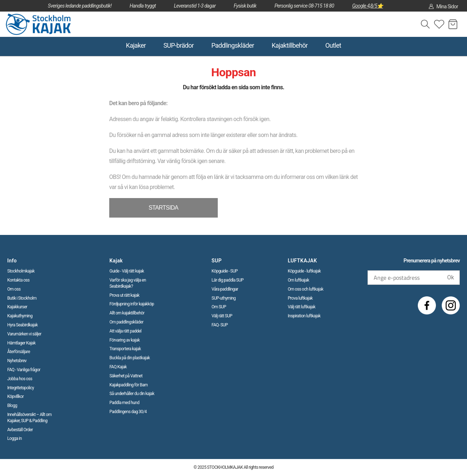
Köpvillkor (15, 396)
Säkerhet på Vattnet (126, 376)
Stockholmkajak (21, 271)
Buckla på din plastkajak (130, 358)
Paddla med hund (124, 403)
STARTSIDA (164, 208)
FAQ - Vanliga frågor (24, 370)
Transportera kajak (125, 349)
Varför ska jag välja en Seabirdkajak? (128, 283)
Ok (451, 277)
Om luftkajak (299, 280)
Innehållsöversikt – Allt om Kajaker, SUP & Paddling (29, 418)
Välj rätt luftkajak (302, 307)
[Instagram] (451, 305)
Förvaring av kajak (124, 340)
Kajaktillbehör (290, 45)
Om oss (14, 289)
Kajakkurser (17, 307)
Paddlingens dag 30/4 (128, 412)
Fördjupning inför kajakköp (131, 304)
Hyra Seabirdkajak (22, 325)
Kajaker (136, 45)
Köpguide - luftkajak (304, 271)
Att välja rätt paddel (125, 331)
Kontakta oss (18, 280)
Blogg (12, 406)
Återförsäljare (19, 352)
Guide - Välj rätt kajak (127, 271)
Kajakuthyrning (20, 316)
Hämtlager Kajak (21, 343)
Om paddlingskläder (126, 322)
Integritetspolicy (21, 388)
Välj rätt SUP (222, 316)
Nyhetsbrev (17, 361)
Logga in (14, 438)
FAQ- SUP (220, 325)
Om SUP (219, 307)
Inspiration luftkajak (304, 316)
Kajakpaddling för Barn (128, 385)
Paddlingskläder (233, 45)
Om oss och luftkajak (306, 289)
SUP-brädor (179, 45)
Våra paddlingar (225, 289)
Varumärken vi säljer (24, 334)
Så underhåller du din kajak (132, 394)
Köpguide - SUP (225, 271)
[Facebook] (427, 305)
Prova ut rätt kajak (124, 295)
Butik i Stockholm (22, 298)
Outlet (333, 45)
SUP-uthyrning (224, 298)
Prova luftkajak (300, 298)
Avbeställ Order (20, 430)
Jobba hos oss (20, 379)
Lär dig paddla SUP (228, 280)
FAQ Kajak (118, 367)
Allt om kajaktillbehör (127, 313)
